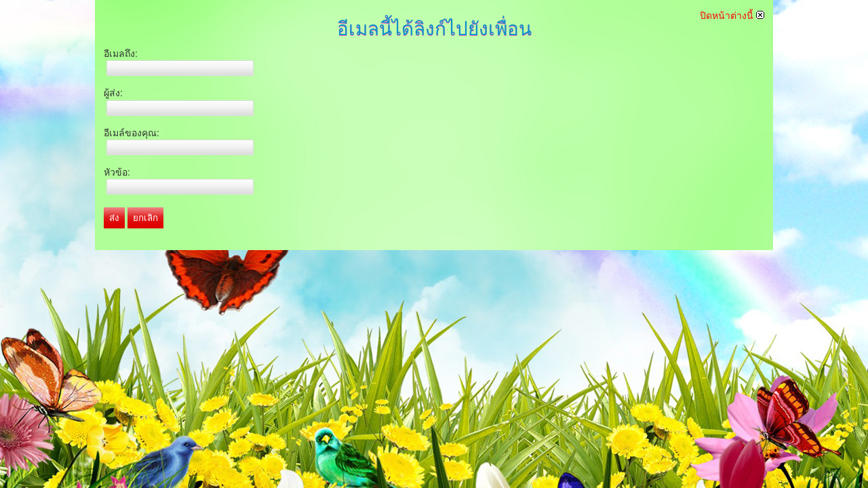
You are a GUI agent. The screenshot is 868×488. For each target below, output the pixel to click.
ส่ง (114, 218)
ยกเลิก (145, 218)
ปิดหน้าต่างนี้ (732, 16)
